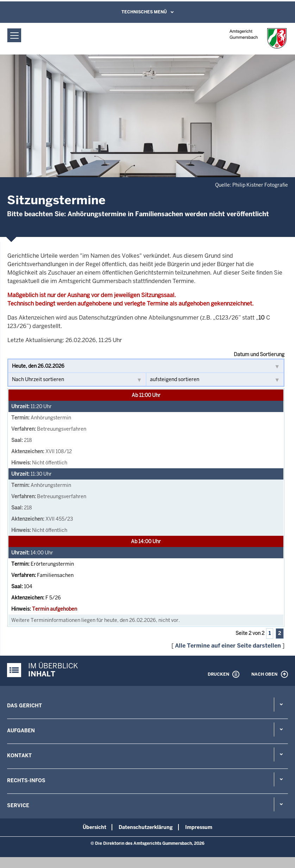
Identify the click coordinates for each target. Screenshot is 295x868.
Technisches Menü (144, 12)
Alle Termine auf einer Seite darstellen (228, 646)
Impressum (199, 827)
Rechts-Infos (26, 780)
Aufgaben (21, 731)
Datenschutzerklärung (146, 827)
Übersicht (95, 827)
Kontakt (19, 756)
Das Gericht (24, 706)
